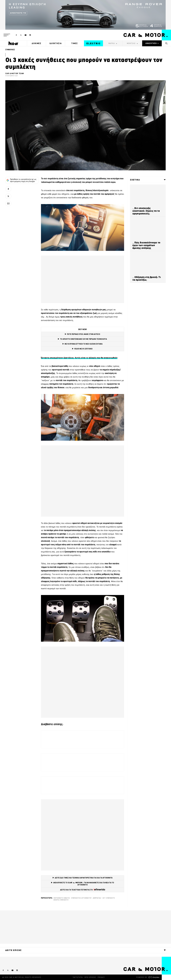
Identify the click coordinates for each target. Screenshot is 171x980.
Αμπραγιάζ (97, 898)
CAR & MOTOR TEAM (15, 73)
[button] (7, 35)
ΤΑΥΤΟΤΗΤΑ (78, 977)
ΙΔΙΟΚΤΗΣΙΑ (56, 43)
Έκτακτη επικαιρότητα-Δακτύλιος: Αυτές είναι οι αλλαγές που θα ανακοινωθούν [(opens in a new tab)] (79, 358)
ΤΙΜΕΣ (75, 43)
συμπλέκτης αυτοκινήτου (81, 898)
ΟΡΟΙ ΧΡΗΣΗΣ (90, 977)
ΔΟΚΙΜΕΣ (36, 43)
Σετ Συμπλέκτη (109, 898)
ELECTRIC (94, 43)
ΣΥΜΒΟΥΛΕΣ (10, 50)
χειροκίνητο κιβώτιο (62, 898)
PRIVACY (101, 977)
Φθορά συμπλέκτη (61, 900)
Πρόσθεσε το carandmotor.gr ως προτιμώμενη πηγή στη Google (21, 180)
